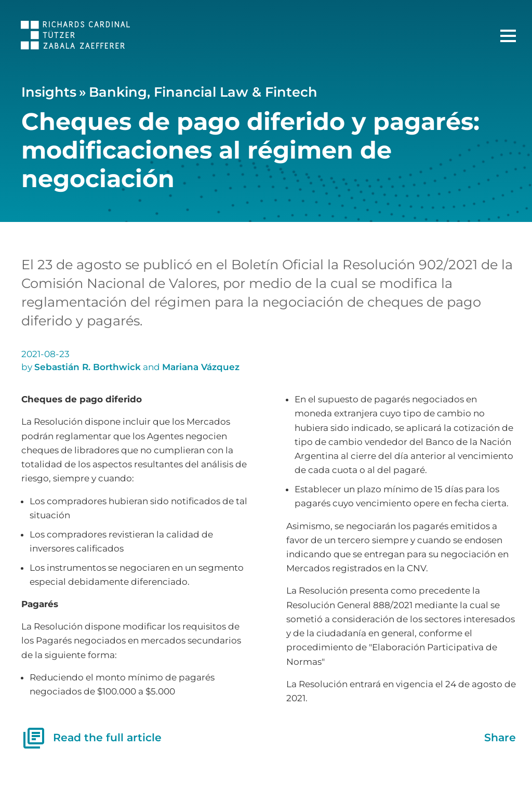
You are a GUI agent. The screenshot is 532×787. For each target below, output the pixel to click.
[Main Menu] (508, 36)
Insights (49, 92)
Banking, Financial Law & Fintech (203, 92)
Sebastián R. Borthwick (88, 367)
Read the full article (91, 738)
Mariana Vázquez (201, 367)
